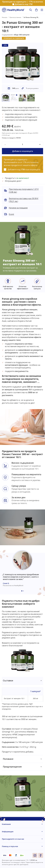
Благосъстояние (15, 17)
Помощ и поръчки (10, 846)
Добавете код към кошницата (24, 169)
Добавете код (24, 4)
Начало (5, 17)
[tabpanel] (22, 716)
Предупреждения (12, 767)
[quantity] (22, 144)
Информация (8, 832)
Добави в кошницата (23, 151)
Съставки (8, 680)
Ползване (8, 759)
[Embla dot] (22, 591)
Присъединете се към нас (13, 839)
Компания (6, 824)
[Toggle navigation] (42, 10)
